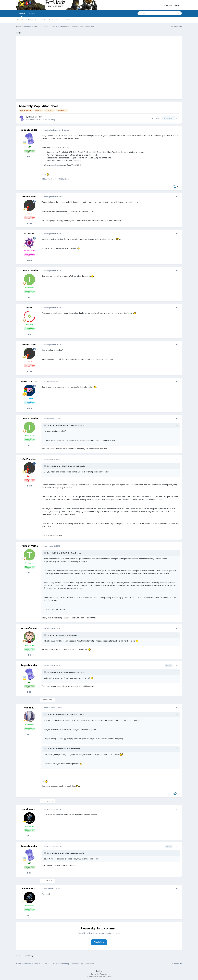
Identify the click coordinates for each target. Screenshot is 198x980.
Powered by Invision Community (99, 976)
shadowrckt (29, 809)
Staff (43, 20)
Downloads (32, 20)
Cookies (99, 971)
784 (29, 408)
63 (29, 734)
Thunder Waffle (29, 270)
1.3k (29, 157)
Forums (20, 20)
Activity (32, 13)
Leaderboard (69, 20)
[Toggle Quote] (45, 425)
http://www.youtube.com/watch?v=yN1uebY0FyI (61, 165)
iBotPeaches (29, 197)
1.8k (29, 260)
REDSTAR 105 (29, 381)
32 (29, 836)
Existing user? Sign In (172, 5)
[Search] (150, 13)
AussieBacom (29, 628)
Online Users (54, 20)
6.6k (29, 223)
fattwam (29, 234)
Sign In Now (99, 942)
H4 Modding (50, 120)
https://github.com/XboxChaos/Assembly (58, 865)
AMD (29, 308)
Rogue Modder (35, 117)
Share (155, 118)
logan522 (29, 708)
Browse (22, 14)
